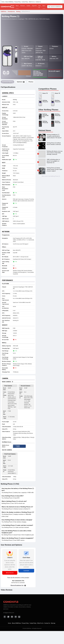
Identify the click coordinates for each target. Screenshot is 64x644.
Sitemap (53, 623)
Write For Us (32, 2)
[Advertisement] (32, 32)
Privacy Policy (18, 2)
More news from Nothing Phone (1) (51, 176)
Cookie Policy (25, 2)
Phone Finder (12, 7)
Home (3, 2)
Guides (28, 6)
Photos (31, 82)
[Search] (49, 7)
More (44, 6)
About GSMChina (9, 2)
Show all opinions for (18, 585)
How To (40, 7)
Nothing (15, 100)
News (17, 6)
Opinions (21, 82)
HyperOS (34, 6)
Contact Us (38, 2)
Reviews (23, 6)
